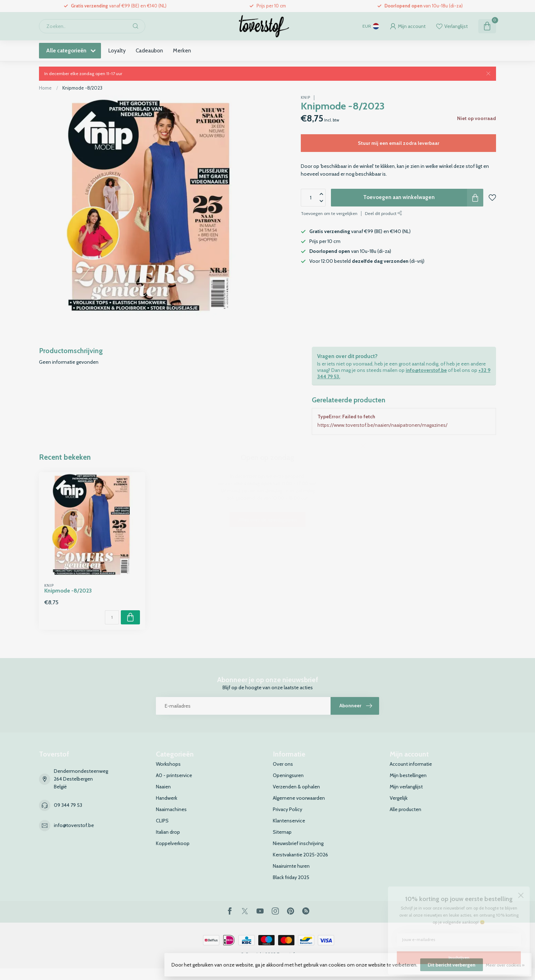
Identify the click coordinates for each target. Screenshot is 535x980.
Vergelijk (399, 798)
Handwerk (167, 798)
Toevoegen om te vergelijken (329, 213)
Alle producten (406, 809)
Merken (182, 50)
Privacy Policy (288, 809)
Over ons (283, 764)
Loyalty (117, 50)
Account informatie (411, 764)
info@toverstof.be (426, 370)
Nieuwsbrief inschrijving (298, 843)
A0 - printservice (174, 775)
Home (45, 88)
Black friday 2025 (291, 877)
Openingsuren (288, 775)
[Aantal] (112, 617)
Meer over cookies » (505, 965)
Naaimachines (171, 809)
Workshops (168, 764)
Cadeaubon (149, 50)
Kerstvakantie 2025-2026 (300, 855)
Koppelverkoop (173, 843)
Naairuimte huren (291, 866)
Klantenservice (289, 821)
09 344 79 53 (68, 805)
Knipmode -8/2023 (82, 88)
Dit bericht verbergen (452, 965)
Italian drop (168, 832)
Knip (306, 98)
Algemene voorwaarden (299, 798)
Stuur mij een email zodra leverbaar (399, 143)
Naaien (163, 787)
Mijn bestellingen (408, 775)
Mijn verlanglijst (406, 787)
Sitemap (282, 832)
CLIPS (162, 821)
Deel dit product (384, 213)
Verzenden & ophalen (296, 787)
